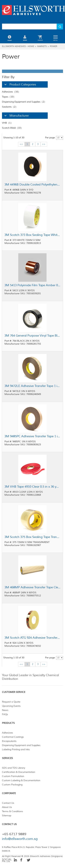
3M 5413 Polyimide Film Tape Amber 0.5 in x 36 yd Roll (32, 285)
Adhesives (7, 733)
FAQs (5, 714)
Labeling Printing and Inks (16, 749)
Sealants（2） (10, 107)
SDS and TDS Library (14, 768)
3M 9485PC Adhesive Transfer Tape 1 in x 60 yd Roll (32, 436)
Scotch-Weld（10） (12, 128)
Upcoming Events (11, 706)
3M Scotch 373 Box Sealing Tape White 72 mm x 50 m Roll (32, 235)
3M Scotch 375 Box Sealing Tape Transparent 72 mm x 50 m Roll (32, 537)
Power (54, 46)
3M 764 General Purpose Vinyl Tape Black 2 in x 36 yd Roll (32, 336)
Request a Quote (11, 702)
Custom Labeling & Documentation (21, 780)
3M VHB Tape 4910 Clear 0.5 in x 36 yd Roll (32, 487)
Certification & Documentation (19, 772)
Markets (42, 46)
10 (58, 138)
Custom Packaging (12, 785)
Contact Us (8, 803)
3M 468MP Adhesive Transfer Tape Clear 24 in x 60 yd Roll (32, 587)
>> (44, 144)
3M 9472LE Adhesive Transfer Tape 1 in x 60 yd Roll (32, 386)
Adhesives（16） (11, 92)
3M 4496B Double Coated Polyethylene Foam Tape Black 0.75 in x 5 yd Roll (32, 185)
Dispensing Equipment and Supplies (21, 745)
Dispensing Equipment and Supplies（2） (24, 102)
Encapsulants (9, 741)
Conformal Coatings (13, 737)
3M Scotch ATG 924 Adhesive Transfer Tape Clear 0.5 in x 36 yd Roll (32, 638)
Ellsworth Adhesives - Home (18, 46)
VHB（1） (7, 123)
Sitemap (7, 816)
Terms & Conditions (12, 811)
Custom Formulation (13, 776)
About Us (7, 807)
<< (21, 144)
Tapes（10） (9, 97)
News (5, 710)
